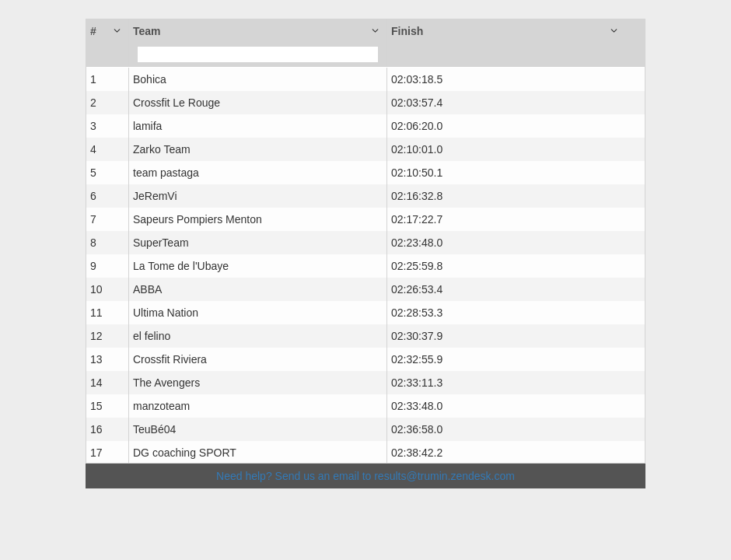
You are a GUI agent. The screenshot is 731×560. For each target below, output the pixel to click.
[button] (107, 31)
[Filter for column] (258, 54)
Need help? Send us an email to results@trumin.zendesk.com (365, 476)
